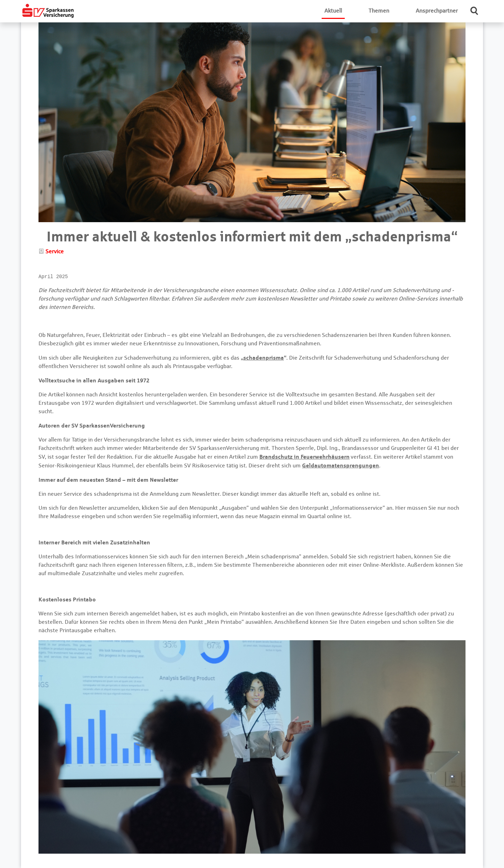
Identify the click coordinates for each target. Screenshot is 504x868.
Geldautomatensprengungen (341, 465)
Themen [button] (379, 11)
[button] (475, 11)
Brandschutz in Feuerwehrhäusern (304, 457)
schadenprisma (264, 358)
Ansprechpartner (437, 11)
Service (55, 251)
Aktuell (333, 11)
